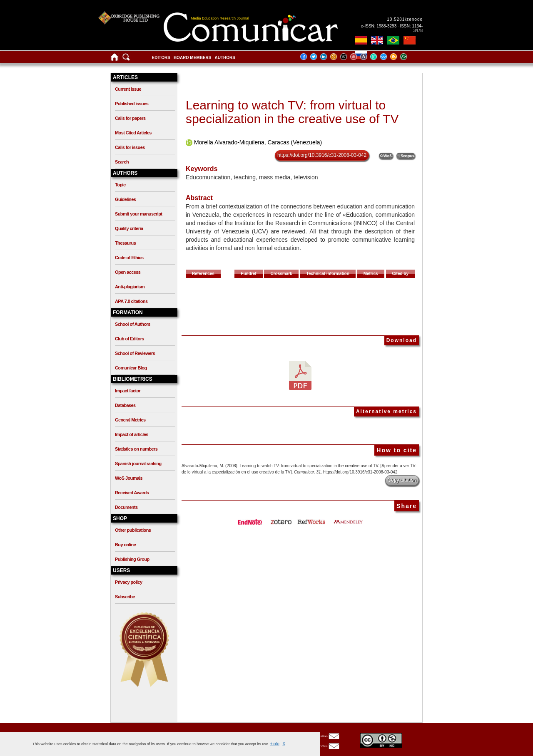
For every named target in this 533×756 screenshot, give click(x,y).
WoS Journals (129, 478)
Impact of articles (132, 434)
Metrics (371, 274)
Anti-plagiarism (130, 287)
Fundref (248, 274)
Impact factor (128, 391)
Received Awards (132, 493)
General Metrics (130, 420)
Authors (225, 58)
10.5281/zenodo (405, 19)
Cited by (400, 274)
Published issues (132, 104)
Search (122, 162)
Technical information (328, 274)
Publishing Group (132, 559)
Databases (125, 405)
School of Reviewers (135, 353)
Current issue (128, 89)
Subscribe (125, 597)
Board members (193, 58)
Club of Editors (130, 339)
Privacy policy (129, 582)
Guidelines (125, 199)
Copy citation (402, 480)
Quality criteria (129, 228)
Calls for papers (130, 118)
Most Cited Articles (133, 133)
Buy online (125, 545)
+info (275, 744)
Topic (120, 185)
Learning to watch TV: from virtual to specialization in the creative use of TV (292, 112)
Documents (126, 507)
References (203, 274)
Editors (161, 58)
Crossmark (281, 274)
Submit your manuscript (138, 214)
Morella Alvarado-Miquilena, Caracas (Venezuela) (258, 142)
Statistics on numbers (136, 449)
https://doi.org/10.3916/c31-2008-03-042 (322, 155)
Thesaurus (125, 243)
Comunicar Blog (131, 368)
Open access (128, 272)
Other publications (133, 530)
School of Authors (133, 324)
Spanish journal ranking (138, 464)
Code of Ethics (129, 258)
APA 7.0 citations (131, 301)
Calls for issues (130, 147)
